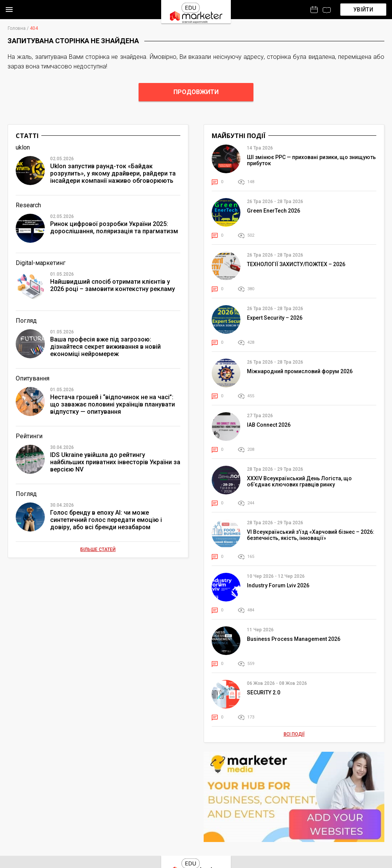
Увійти (363, 10)
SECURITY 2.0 (264, 692)
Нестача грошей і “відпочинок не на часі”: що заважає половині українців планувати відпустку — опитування (113, 404)
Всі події (294, 734)
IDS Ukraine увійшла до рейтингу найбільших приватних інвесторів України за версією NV (115, 462)
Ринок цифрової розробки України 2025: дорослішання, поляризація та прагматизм (114, 228)
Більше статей (98, 549)
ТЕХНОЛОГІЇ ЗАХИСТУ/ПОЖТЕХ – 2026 (296, 264)
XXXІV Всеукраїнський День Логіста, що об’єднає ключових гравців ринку (299, 481)
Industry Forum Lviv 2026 (278, 585)
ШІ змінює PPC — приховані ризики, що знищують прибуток (311, 160)
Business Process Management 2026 (294, 639)
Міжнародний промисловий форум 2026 (300, 371)
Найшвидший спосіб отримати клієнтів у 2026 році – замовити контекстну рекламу (113, 285)
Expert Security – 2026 (275, 318)
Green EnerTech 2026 (274, 211)
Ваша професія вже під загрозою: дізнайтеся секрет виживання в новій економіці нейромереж (105, 347)
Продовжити (196, 92)
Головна (17, 28)
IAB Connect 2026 (269, 425)
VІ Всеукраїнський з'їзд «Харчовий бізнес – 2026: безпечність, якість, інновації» (311, 535)
